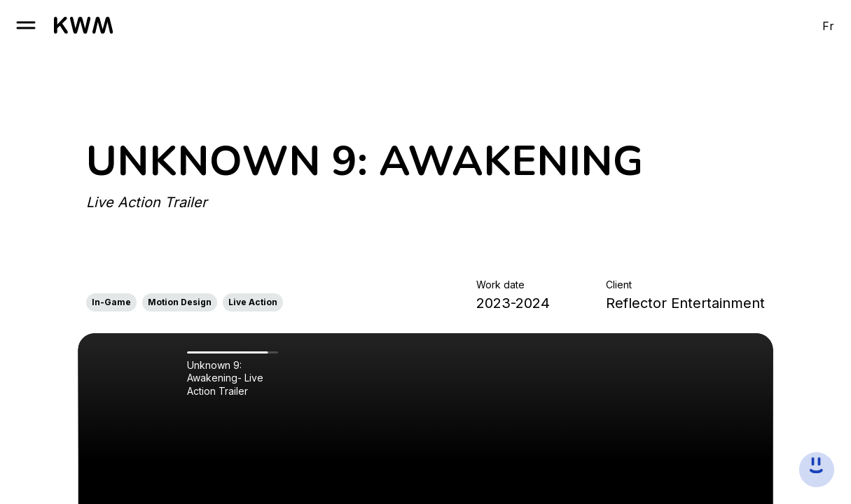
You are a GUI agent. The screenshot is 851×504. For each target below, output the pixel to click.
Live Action (253, 302)
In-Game (111, 302)
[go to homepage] (83, 25)
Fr (828, 26)
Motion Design (180, 302)
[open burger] (26, 25)
